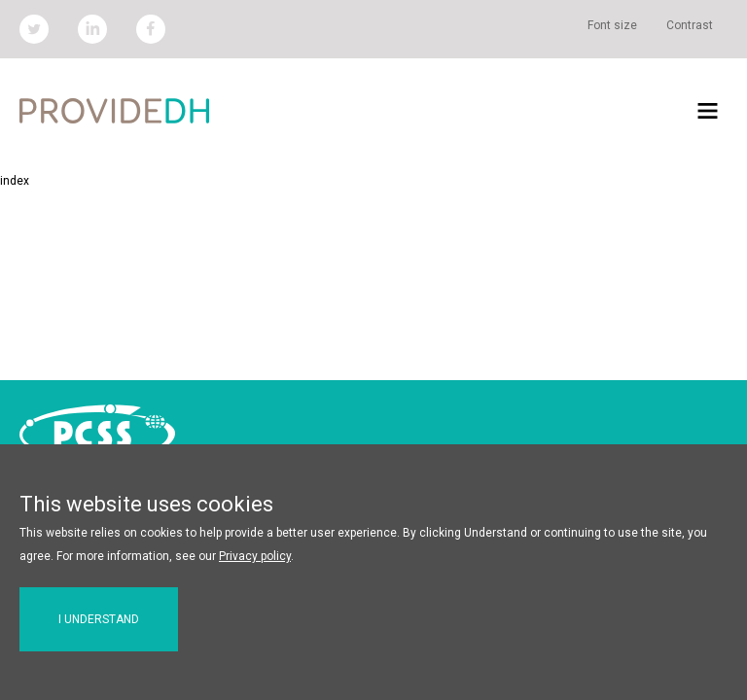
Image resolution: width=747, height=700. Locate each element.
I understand (99, 619)
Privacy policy (255, 556)
